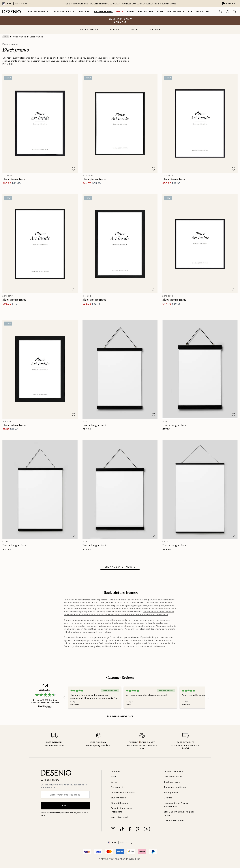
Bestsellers (146, 12)
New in (131, 12)
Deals (120, 12)
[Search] (221, 12)
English (21, 4)
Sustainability (118, 787)
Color (115, 29)
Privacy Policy (60, 813)
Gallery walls (176, 12)
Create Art (84, 12)
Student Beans (118, 798)
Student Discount (120, 803)
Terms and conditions (175, 787)
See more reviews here (120, 716)
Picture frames (103, 12)
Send (65, 806)
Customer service (173, 777)
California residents (174, 821)
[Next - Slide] (209, 698)
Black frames (36, 37)
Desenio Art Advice (174, 771)
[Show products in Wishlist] (227, 12)
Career (114, 782)
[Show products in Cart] (234, 12)
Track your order (172, 782)
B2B (190, 12)
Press (114, 777)
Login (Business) (119, 817)
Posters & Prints (38, 12)
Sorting (155, 29)
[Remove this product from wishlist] (73, 169)
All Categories (89, 29)
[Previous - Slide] (64, 698)
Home (160, 12)
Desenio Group (128, 859)
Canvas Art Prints (63, 12)
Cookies (168, 798)
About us (115, 771)
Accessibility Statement (123, 793)
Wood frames (19, 37)
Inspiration (203, 12)
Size (134, 29)
